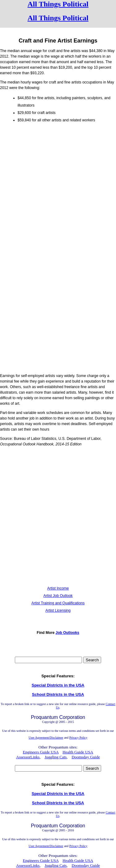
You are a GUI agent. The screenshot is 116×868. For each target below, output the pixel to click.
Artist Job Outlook (58, 596)
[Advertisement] (58, 185)
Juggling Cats (56, 757)
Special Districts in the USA (58, 685)
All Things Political (58, 4)
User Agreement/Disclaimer (46, 738)
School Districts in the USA (58, 694)
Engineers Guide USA (41, 752)
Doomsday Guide (86, 757)
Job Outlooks (68, 633)
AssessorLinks (28, 757)
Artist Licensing (58, 610)
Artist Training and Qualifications (58, 603)
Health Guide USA (78, 752)
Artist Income (58, 588)
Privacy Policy (78, 738)
